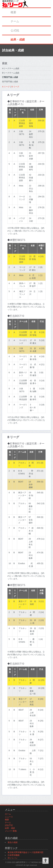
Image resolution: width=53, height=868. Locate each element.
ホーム (8, 814)
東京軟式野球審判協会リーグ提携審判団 (25, 852)
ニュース (9, 817)
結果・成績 (18, 40)
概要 (13, 12)
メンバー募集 (11, 831)
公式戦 (15, 30)
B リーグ (15, 87)
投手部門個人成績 (10, 82)
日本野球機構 (14, 855)
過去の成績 (13, 842)
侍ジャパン (13, 858)
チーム (15, 21)
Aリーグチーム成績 (11, 68)
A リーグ (6, 87)
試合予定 (9, 825)
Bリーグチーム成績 (11, 73)
